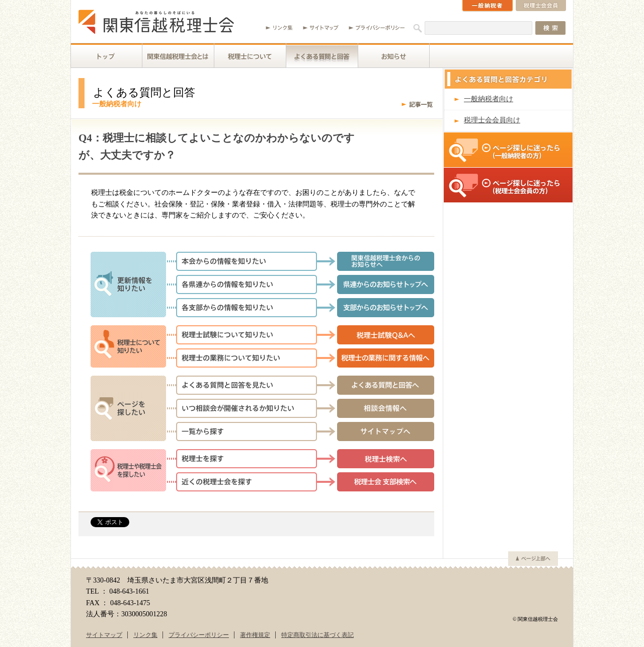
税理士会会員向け (492, 120)
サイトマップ (104, 635)
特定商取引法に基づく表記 (317, 635)
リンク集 (145, 635)
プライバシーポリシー (199, 635)
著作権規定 (255, 635)
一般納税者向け (489, 99)
